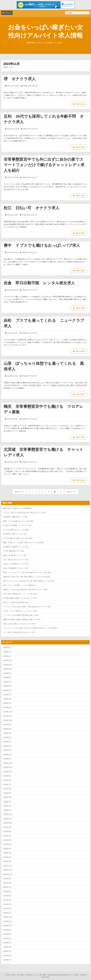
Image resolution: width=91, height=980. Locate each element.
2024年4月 (7, 746)
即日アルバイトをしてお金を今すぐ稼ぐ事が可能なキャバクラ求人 (29, 581)
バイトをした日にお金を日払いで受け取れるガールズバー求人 (27, 607)
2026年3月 (7, 648)
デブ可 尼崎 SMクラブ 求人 (14, 551)
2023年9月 (7, 776)
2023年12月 (8, 763)
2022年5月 (7, 844)
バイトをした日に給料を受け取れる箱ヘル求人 (21, 615)
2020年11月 (8, 921)
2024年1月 (7, 759)
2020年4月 (7, 951)
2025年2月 (7, 703)
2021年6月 (7, 891)
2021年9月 (7, 879)
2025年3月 (7, 699)
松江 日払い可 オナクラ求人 (32, 208)
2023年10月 (8, 772)
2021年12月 (8, 866)
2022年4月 (7, 849)
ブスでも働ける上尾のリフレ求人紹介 (18, 538)
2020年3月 (7, 956)
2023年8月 (7, 780)
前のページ (20, 492)
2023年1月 (7, 810)
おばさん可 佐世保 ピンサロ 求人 (16, 564)
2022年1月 (7, 861)
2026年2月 (7, 652)
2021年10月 (8, 874)
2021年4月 (7, 900)
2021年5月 (7, 896)
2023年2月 (7, 806)
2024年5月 (7, 742)
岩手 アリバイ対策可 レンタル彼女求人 (19, 585)
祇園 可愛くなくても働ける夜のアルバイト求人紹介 (24, 542)
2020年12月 (8, 917)
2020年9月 (7, 930)
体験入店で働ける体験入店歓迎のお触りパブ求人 (22, 619)
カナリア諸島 (74, 975)
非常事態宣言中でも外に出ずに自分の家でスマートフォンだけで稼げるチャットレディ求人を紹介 (44, 165)
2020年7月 (7, 938)
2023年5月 (7, 793)
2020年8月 (7, 934)
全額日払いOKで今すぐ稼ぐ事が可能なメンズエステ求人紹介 (27, 577)
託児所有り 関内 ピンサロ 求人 (15, 534)
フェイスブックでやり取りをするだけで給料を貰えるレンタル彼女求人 (31, 628)
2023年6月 (7, 789)
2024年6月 (7, 737)
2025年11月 (8, 665)
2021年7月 (7, 887)
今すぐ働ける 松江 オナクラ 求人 (16, 560)
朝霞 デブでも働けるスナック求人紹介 (19, 521)
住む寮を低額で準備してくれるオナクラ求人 (20, 598)
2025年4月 (7, 695)
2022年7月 (7, 836)
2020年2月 (7, 960)
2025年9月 (7, 673)
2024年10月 (8, 720)
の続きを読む (79, 104)
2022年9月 (7, 827)
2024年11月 (8, 716)
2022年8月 (7, 832)
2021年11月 (8, 870)
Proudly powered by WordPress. (58, 975)
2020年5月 (7, 947)
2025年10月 (8, 669)
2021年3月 (7, 904)
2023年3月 (7, 802)
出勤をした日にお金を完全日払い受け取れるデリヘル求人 (25, 590)
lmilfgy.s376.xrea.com (30, 86)
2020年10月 (8, 926)
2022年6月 (7, 840)
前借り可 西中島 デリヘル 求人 (15, 555)
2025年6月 (7, 686)
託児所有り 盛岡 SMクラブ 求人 (15, 517)
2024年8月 (7, 729)
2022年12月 (8, 814)
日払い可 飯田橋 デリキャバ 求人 (16, 568)
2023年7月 (7, 784)
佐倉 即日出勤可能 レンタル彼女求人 (39, 283)
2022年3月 (7, 853)
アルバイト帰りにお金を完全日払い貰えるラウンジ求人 (25, 513)
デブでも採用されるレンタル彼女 (16, 530)
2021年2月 (7, 909)
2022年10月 (8, 823)
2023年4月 (7, 797)
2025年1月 (7, 707)
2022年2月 (7, 857)
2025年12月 (8, 660)
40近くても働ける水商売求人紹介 (16, 602)
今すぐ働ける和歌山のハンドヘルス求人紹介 (20, 594)
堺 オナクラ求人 (20, 79)
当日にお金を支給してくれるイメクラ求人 (19, 624)
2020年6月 (7, 943)
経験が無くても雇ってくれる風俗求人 (18, 508)
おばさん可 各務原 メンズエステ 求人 (18, 525)
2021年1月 (7, 913)
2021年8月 (7, 883)
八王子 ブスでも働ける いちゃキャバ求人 (20, 611)
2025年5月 (7, 690)
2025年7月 (7, 682)
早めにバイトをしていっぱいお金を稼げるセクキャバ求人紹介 (27, 572)
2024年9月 (7, 725)
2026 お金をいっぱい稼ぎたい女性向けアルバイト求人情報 (26, 975)
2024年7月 (7, 733)
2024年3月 (7, 750)
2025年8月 (7, 678)
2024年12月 (8, 712)
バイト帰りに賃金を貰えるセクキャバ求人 (19, 632)
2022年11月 (8, 819)
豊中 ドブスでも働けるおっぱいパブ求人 (42, 245)
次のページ (71, 492)
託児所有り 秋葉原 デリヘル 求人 (16, 547)
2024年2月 (7, 755)
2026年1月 (7, 656)
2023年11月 (8, 767)
